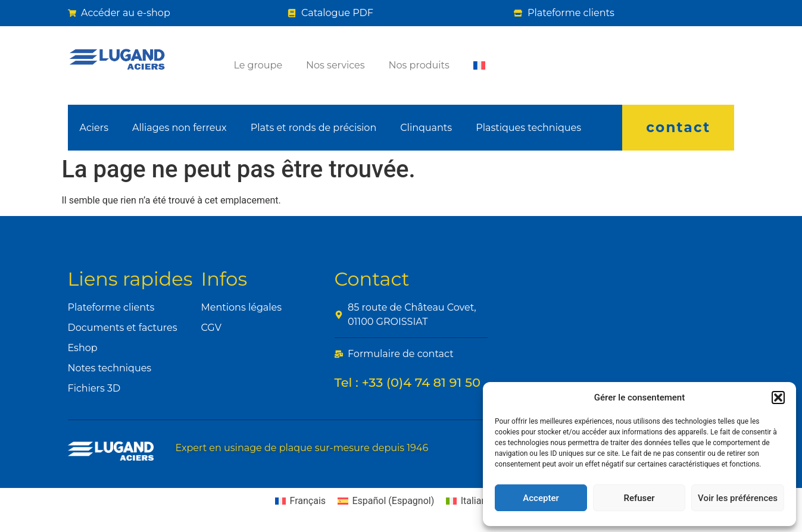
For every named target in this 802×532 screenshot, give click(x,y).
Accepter (541, 498)
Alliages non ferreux (180, 128)
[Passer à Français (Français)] (300, 501)
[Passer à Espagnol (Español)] (386, 501)
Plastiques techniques (528, 128)
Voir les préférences (738, 498)
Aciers (94, 128)
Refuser (639, 498)
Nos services (335, 65)
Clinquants (426, 128)
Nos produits (419, 65)
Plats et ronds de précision (314, 128)
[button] (778, 398)
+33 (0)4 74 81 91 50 (421, 382)
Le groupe (258, 65)
